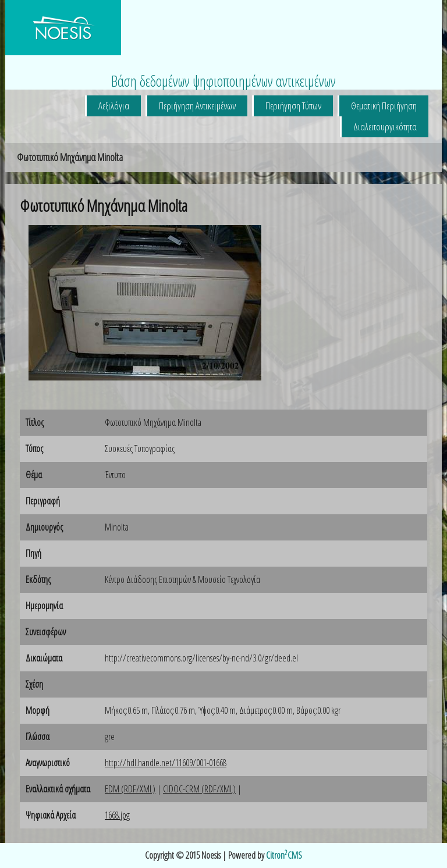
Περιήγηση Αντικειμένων (197, 106)
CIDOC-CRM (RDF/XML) (199, 789)
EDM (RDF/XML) (130, 789)
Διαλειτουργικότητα (385, 127)
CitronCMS (284, 855)
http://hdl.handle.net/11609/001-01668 (166, 763)
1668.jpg (117, 815)
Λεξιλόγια (114, 106)
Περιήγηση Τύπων (293, 106)
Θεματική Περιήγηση (384, 106)
